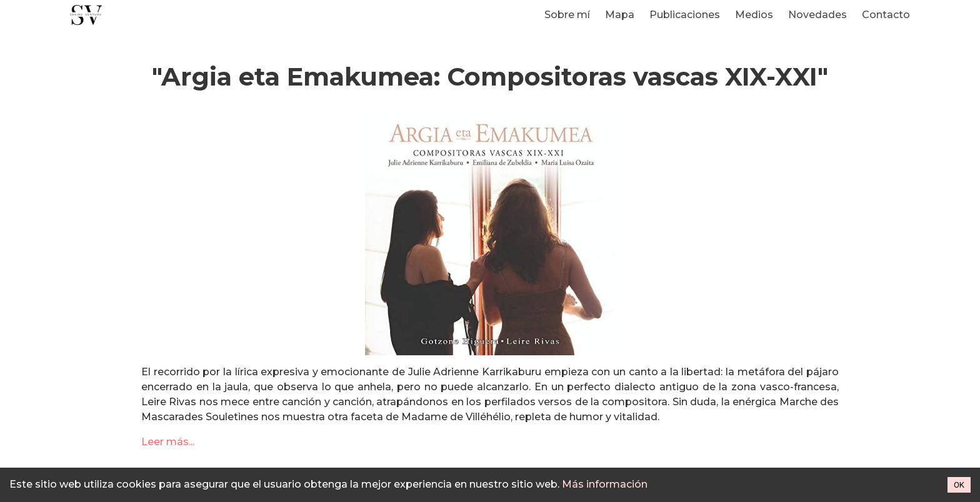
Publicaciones (685, 15)
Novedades (817, 15)
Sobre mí (567, 15)
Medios (754, 15)
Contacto (886, 15)
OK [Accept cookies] (959, 485)
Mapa (620, 15)
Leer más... (168, 442)
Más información (605, 484)
